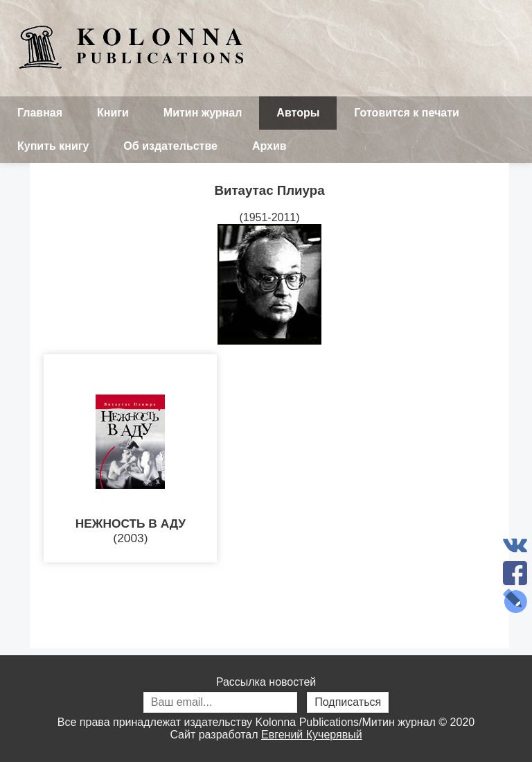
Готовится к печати (407, 113)
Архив (269, 146)
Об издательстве (170, 146)
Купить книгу (53, 146)
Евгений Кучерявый (312, 735)
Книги (113, 113)
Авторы (298, 113)
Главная (40, 113)
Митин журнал (203, 113)
